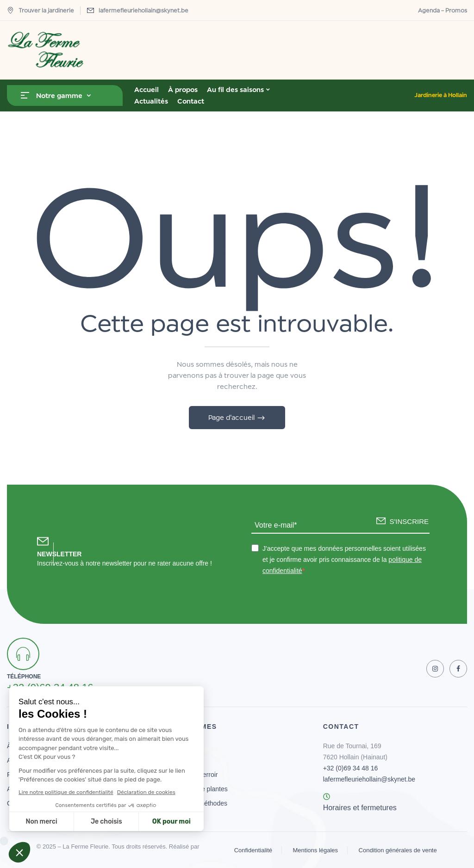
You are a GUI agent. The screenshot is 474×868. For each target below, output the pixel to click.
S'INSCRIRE (409, 521)
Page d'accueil (232, 417)
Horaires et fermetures (360, 808)
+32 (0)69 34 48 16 (351, 768)
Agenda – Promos (443, 10)
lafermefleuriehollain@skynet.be (143, 10)
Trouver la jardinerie (41, 10)
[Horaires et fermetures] (327, 797)
